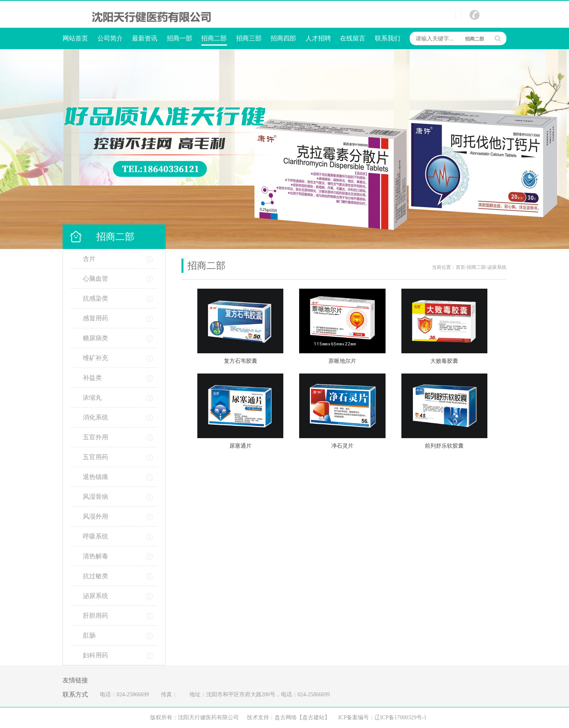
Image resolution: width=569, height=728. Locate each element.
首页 (460, 267)
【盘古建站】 (313, 717)
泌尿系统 (497, 267)
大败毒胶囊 (444, 361)
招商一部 (179, 38)
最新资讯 (145, 38)
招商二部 (214, 39)
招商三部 (249, 38)
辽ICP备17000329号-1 (400, 717)
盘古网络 (286, 717)
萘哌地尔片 (342, 361)
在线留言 (353, 38)
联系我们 (388, 38)
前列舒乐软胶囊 (444, 446)
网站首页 (75, 38)
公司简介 (110, 38)
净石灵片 (342, 446)
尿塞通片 (241, 446)
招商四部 (283, 38)
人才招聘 (318, 38)
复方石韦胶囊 (241, 361)
